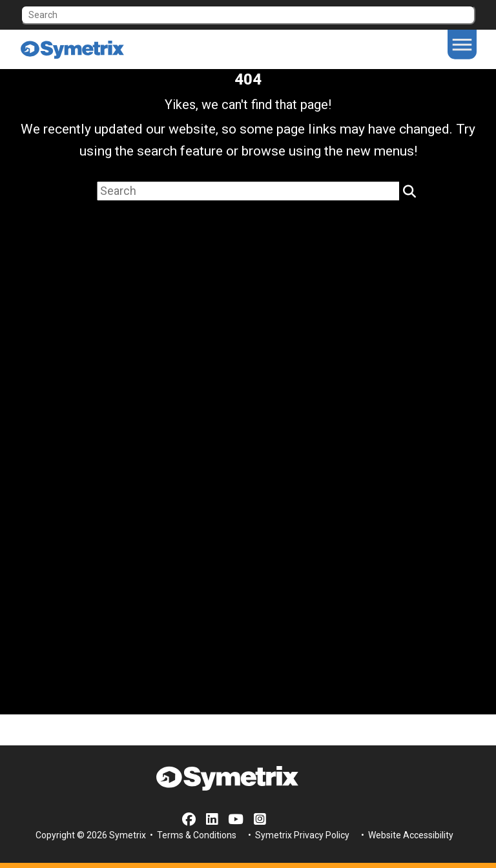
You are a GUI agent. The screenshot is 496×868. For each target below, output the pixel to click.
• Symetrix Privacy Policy (298, 835)
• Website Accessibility (406, 835)
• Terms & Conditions (192, 835)
